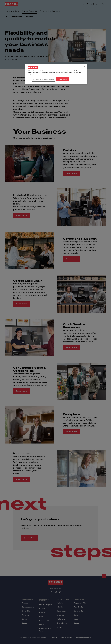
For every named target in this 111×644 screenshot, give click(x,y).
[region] (56, 74)
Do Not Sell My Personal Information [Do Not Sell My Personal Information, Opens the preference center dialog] (43, 79)
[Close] (84, 67)
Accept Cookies (63, 79)
